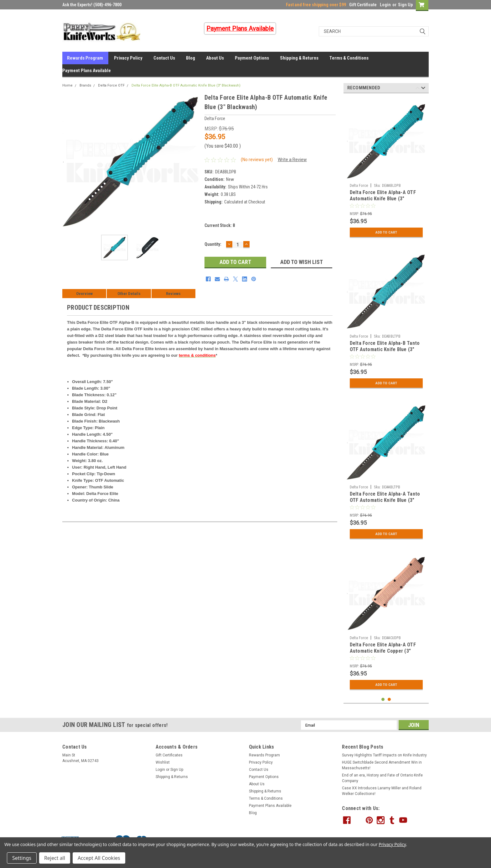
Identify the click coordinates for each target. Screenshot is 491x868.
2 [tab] (389, 700)
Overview (84, 294)
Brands (85, 85)
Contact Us (164, 58)
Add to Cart (386, 232)
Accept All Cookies (99, 858)
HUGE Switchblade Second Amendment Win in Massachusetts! (382, 765)
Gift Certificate (363, 5)
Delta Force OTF (111, 85)
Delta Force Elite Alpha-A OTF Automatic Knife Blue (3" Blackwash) (383, 199)
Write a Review (292, 160)
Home (67, 85)
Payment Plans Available (87, 71)
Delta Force (359, 186)
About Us (215, 58)
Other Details (129, 294)
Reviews (173, 294)
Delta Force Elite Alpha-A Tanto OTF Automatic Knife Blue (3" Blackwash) (385, 500)
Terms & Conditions (349, 58)
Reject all (55, 858)
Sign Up (405, 5)
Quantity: (213, 244)
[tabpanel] (386, 170)
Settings (22, 858)
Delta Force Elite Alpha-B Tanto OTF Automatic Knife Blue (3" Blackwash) (385, 349)
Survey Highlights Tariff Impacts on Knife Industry (384, 755)
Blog (191, 58)
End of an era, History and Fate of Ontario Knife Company (382, 778)
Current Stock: (220, 225)
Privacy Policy (128, 58)
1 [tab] (383, 700)
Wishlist (163, 762)
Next (423, 89)
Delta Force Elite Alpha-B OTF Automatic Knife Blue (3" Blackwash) (186, 85)
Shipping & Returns (299, 58)
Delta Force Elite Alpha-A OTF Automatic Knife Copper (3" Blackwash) (383, 651)
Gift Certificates (169, 755)
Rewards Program (85, 58)
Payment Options (252, 58)
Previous (418, 89)
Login (385, 5)
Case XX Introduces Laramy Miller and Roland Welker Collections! (382, 791)
